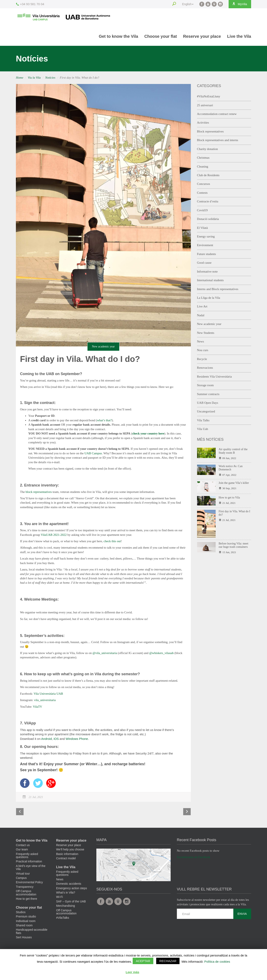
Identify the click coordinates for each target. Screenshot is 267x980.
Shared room (24, 926)
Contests (202, 193)
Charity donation (207, 149)
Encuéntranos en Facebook (194, 858)
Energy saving (206, 236)
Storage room (205, 385)
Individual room (26, 922)
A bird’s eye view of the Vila (31, 868)
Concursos (204, 184)
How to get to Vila (229, 498)
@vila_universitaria (105, 653)
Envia (242, 915)
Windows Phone (77, 739)
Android (47, 739)
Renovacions (205, 368)
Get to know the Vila (119, 36)
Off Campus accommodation (26, 894)
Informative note (207, 272)
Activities (203, 123)
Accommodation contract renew (217, 114)
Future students (207, 254)
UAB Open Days (208, 403)
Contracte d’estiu (208, 201)
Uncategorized (206, 411)
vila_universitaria (45, 700)
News (201, 341)
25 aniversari (205, 105)
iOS (56, 739)
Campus (21, 879)
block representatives (39, 492)
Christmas (203, 158)
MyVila (239, 4)
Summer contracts (208, 394)
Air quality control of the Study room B (233, 451)
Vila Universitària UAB (48, 694)
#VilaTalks (63, 919)
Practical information (29, 862)
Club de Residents (208, 175)
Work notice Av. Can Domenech (231, 468)
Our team (22, 850)
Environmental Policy (29, 883)
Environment (205, 245)
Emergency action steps (71, 889)
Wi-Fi (60, 898)
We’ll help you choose (70, 850)
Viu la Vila (34, 78)
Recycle (202, 359)
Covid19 (202, 210)
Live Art (202, 306)
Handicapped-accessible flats (32, 932)
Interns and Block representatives (218, 289)
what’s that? (104, 420)
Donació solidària (208, 219)
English (186, 4)
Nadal (201, 315)
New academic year (103, 347)
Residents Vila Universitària (214, 377)
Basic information (67, 855)
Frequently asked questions (27, 856)
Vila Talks (203, 420)
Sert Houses (24, 938)
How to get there (27, 900)
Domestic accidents (69, 885)
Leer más (132, 972)
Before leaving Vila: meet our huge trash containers (234, 545)
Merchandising (66, 907)
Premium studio (26, 917)
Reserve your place (202, 36)
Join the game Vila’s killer (234, 483)
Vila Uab (203, 429)
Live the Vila (239, 36)
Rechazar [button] (168, 961)
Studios (21, 913)
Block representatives (210, 131)
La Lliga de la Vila (209, 298)
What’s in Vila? (66, 894)
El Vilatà (203, 228)
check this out (112, 541)
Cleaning (203, 166)
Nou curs (203, 350)
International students (210, 280)
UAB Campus (93, 453)
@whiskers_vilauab (161, 653)
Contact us (23, 846)
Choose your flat (161, 36)
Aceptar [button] (143, 961)
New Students (206, 333)
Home (20, 78)
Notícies (50, 78)
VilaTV (37, 707)
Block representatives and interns (218, 140)
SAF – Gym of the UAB (71, 902)
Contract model (66, 859)
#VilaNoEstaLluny (209, 96)
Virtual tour (23, 874)
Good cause (204, 263)
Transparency (25, 888)
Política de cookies (217, 962)
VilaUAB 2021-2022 (54, 535)
